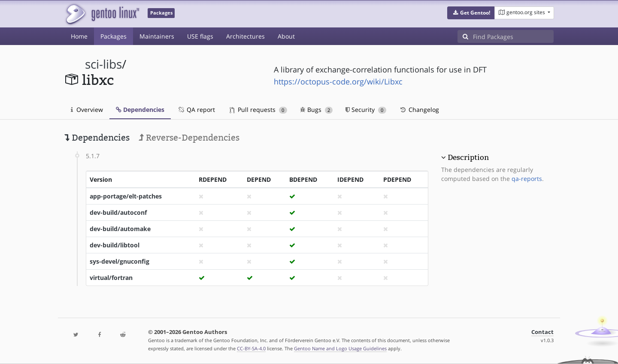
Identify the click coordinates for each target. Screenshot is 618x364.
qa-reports (527, 179)
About (286, 36)
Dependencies (140, 110)
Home (79, 36)
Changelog (419, 110)
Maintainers (157, 36)
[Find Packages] (513, 36)
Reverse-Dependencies (189, 138)
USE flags (200, 36)
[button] (471, 13)
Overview (87, 110)
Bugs (317, 110)
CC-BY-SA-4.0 (251, 348)
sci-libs (103, 64)
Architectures (245, 36)
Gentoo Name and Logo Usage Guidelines (340, 348)
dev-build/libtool (115, 245)
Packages (114, 36)
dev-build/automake (120, 229)
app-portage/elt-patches (126, 196)
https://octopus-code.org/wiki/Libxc (338, 81)
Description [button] (468, 157)
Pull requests (258, 110)
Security (366, 110)
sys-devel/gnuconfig (120, 261)
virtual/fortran (111, 278)
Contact (542, 332)
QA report (196, 110)
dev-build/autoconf (118, 212)
